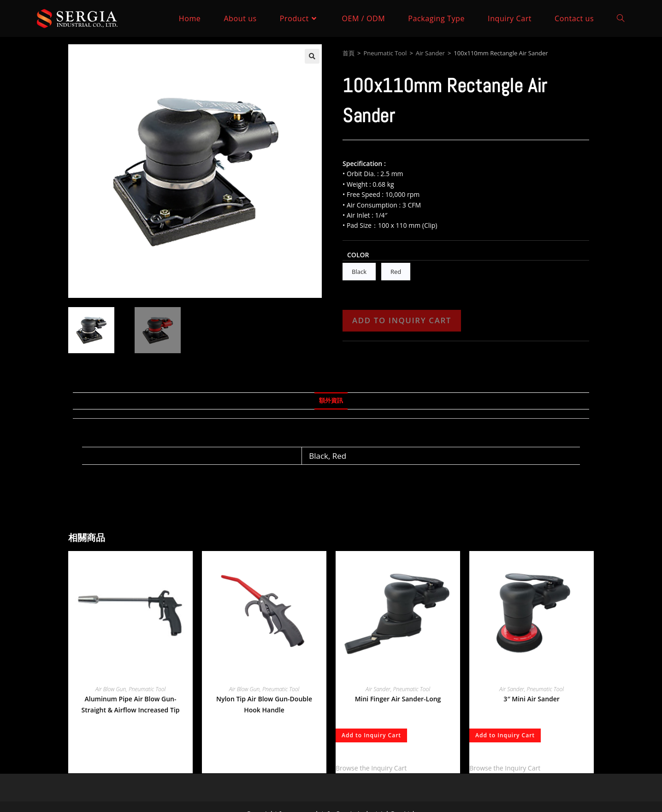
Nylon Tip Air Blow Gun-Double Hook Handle (264, 704)
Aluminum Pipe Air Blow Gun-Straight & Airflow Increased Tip (131, 704)
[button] (312, 56)
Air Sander (430, 53)
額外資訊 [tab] (331, 400)
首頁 (349, 53)
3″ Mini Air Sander (532, 699)
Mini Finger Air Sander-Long (398, 699)
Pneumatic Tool (385, 53)
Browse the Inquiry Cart (371, 768)
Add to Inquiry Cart (402, 320)
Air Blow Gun (111, 689)
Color (358, 255)
